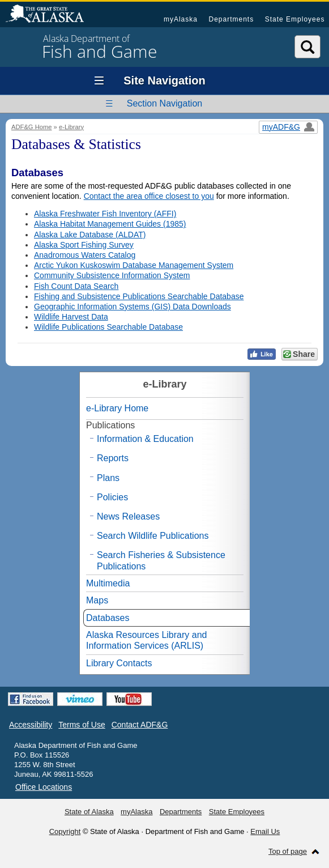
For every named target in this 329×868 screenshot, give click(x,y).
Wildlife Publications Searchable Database (108, 327)
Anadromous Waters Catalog (85, 255)
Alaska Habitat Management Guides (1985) (110, 224)
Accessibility (31, 725)
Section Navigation (164, 103)
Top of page (288, 851)
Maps (97, 600)
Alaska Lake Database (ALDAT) (90, 235)
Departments (231, 19)
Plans (108, 478)
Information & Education (145, 439)
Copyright (65, 831)
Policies (112, 497)
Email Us (265, 831)
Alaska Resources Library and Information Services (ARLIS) (146, 640)
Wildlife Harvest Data (71, 317)
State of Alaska (50, 15)
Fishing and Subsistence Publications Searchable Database (139, 296)
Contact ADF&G (140, 725)
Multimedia (108, 583)
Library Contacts (119, 663)
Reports (113, 458)
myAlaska (181, 19)
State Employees (295, 19)
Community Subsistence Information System (112, 275)
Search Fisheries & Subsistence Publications (161, 560)
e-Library (71, 127)
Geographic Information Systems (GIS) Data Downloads (133, 307)
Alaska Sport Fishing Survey (84, 245)
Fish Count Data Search (76, 286)
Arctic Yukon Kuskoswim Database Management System (134, 265)
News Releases (128, 516)
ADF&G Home (32, 127)
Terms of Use (82, 725)
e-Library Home (117, 408)
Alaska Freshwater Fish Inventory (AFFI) (105, 214)
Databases (108, 618)
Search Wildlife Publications (153, 536)
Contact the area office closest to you (149, 196)
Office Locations (44, 787)
